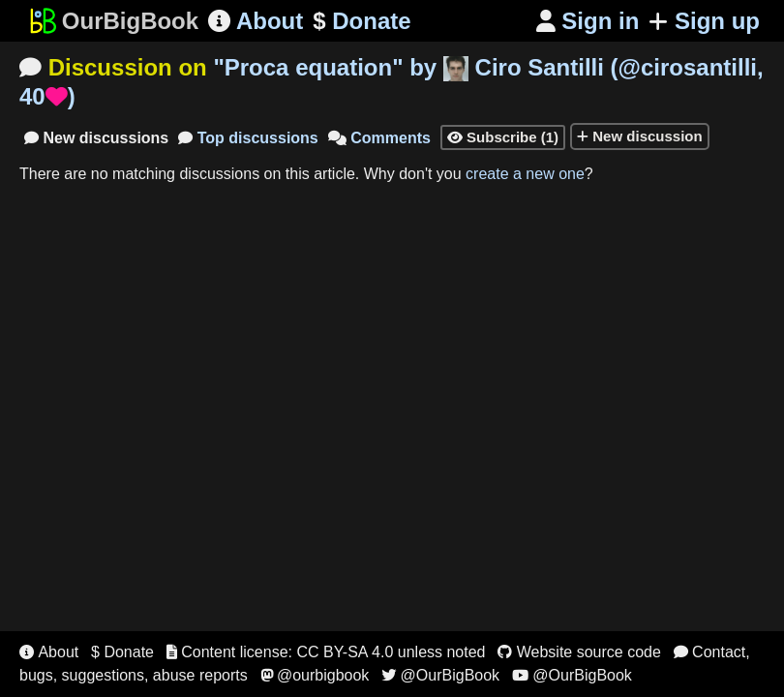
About (256, 21)
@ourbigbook (315, 675)
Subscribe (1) (503, 137)
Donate (362, 21)
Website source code (579, 652)
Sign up (704, 21)
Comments (379, 138)
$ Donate (122, 652)
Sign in (588, 21)
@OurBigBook (440, 675)
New (96, 138)
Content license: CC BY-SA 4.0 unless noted (326, 652)
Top (248, 138)
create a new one (525, 174)
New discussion (640, 136)
